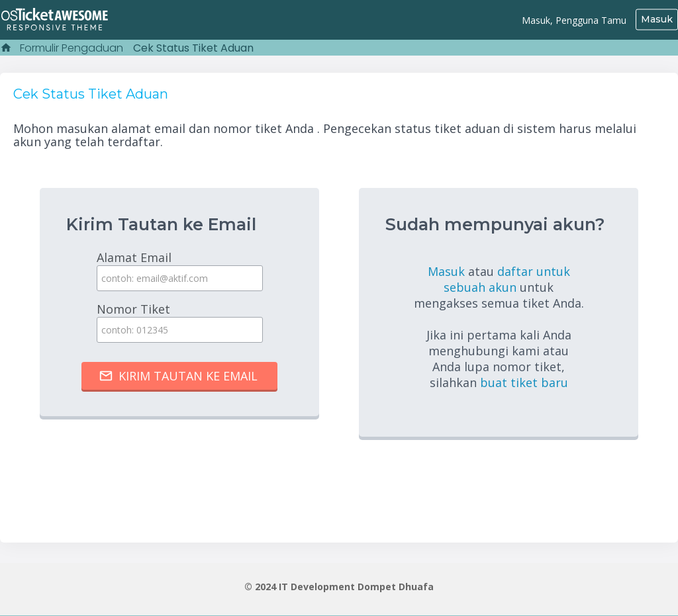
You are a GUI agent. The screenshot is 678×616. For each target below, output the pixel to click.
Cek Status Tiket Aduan (193, 48)
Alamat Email (179, 270)
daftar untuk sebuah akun (507, 279)
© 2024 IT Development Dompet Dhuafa (339, 586)
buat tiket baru (524, 382)
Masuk (657, 19)
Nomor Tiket (179, 322)
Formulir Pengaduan (72, 48)
